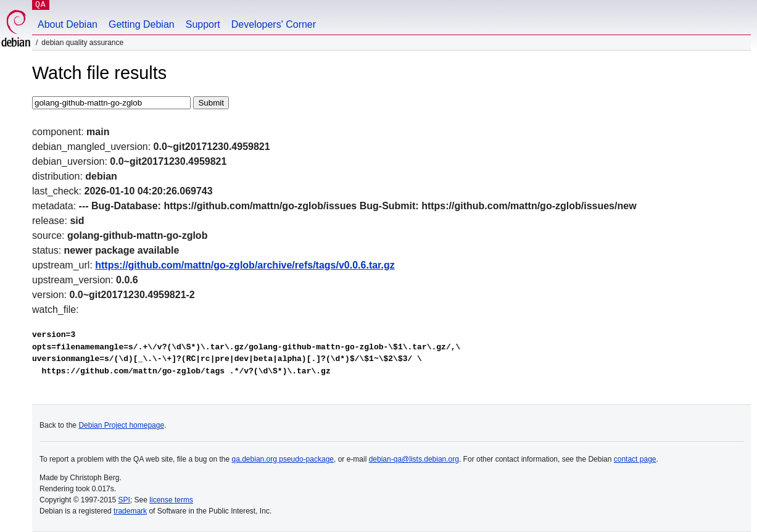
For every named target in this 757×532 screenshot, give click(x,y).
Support (203, 24)
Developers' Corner (274, 24)
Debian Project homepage (121, 425)
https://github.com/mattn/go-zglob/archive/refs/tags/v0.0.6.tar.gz (245, 265)
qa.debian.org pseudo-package (283, 459)
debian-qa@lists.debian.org (414, 459)
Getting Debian (142, 24)
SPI (124, 500)
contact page (635, 459)
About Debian (68, 24)
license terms (171, 500)
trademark (130, 511)
